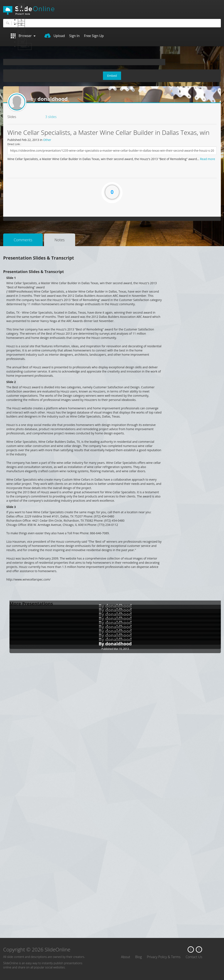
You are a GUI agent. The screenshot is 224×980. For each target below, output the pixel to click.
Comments (23, 240)
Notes (60, 240)
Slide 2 (11, 382)
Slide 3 (11, 507)
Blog (138, 957)
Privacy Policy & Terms (164, 957)
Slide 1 (11, 278)
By (102, 644)
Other (47, 140)
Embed (112, 76)
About (126, 957)
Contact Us (194, 957)
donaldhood (53, 99)
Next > (25, 46)
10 (22, 42)
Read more (207, 159)
